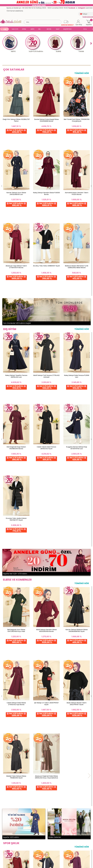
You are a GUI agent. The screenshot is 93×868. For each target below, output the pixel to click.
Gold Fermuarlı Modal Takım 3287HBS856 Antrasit (46, 626)
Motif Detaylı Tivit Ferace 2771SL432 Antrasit (46, 285)
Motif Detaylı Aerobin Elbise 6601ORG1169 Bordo (46, 454)
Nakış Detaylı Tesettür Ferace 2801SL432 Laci (16, 285)
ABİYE (32, 29)
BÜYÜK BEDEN (49, 29)
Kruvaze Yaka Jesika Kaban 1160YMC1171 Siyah (16, 350)
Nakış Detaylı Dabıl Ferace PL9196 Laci (77, 285)
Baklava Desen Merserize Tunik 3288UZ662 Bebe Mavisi (16, 185)
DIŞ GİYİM (40, 29)
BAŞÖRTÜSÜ (67, 29)
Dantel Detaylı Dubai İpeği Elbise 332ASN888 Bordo (46, 120)
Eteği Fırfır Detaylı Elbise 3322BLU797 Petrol (16, 120)
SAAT (58, 29)
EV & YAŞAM (86, 29)
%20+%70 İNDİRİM (15, 29)
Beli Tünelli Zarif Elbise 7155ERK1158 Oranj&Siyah (77, 120)
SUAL (78, 29)
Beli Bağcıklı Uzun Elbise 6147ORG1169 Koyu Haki (16, 454)
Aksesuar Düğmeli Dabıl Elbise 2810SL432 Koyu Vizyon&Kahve (16, 518)
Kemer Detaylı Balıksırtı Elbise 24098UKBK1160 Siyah (77, 454)
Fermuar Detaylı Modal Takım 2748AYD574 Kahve (16, 691)
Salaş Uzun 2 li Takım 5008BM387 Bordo (16, 626)
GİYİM (24, 29)
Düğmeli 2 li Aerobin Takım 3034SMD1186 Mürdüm (77, 626)
